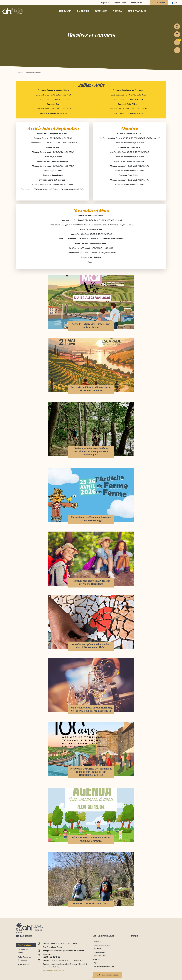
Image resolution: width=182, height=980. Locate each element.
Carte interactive (100, 956)
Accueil (19, 73)
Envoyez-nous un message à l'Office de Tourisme (63, 950)
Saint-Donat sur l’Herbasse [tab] (25, 958)
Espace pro (106, 2)
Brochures (97, 942)
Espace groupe (136, 2)
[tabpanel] (63, 957)
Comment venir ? (100, 952)
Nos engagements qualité (103, 966)
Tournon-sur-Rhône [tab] (23, 951)
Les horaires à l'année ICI (53, 970)
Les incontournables (101, 945)
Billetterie (159, 3)
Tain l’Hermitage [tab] (25, 945)
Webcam (96, 959)
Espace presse (120, 2)
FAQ (95, 963)
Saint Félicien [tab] (24, 964)
